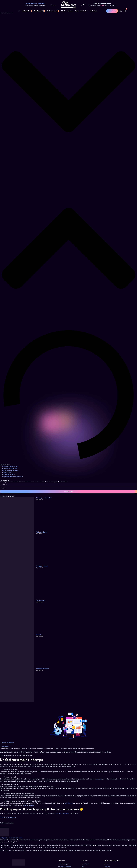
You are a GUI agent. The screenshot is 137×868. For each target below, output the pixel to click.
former (58, 813)
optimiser (5, 747)
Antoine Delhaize (43, 669)
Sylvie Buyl (40, 600)
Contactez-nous (8, 817)
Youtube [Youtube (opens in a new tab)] (98, 779)
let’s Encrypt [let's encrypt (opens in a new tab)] (69, 803)
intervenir (67, 813)
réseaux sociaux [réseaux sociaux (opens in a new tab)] (28, 805)
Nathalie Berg (41, 532)
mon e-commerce (8, 743)
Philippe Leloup (42, 566)
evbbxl (39, 634)
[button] (68, 92)
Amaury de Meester (44, 498)
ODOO (102, 5)
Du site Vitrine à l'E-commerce (35, 4)
